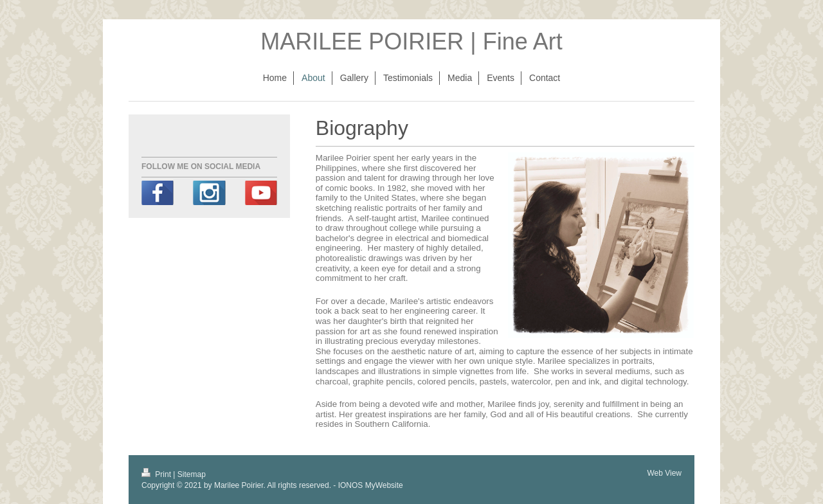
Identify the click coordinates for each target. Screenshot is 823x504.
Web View (664, 473)
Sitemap (192, 474)
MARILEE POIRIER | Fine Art (411, 41)
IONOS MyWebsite (371, 485)
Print (157, 474)
